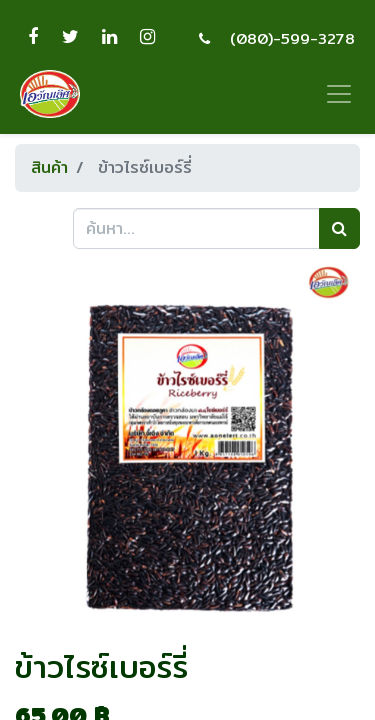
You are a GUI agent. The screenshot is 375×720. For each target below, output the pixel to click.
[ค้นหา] (339, 228)
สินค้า (49, 167)
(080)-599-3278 (292, 38)
